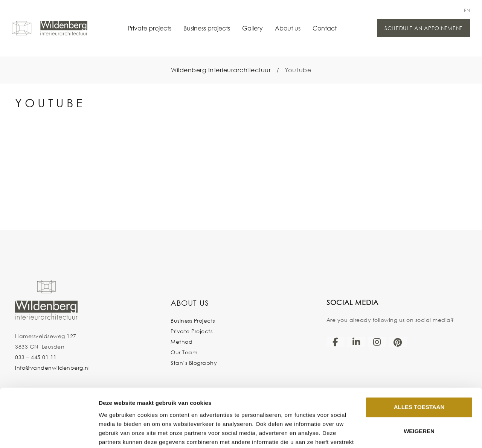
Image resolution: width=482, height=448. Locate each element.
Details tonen (117, 433)
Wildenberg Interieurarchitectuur (221, 70)
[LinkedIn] (356, 342)
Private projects (149, 28)
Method (182, 342)
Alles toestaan (419, 368)
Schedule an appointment (423, 28)
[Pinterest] (398, 342)
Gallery (252, 28)
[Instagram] (377, 342)
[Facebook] (336, 342)
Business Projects (193, 321)
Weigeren (419, 392)
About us (288, 28)
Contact (325, 28)
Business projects (207, 28)
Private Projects (191, 331)
